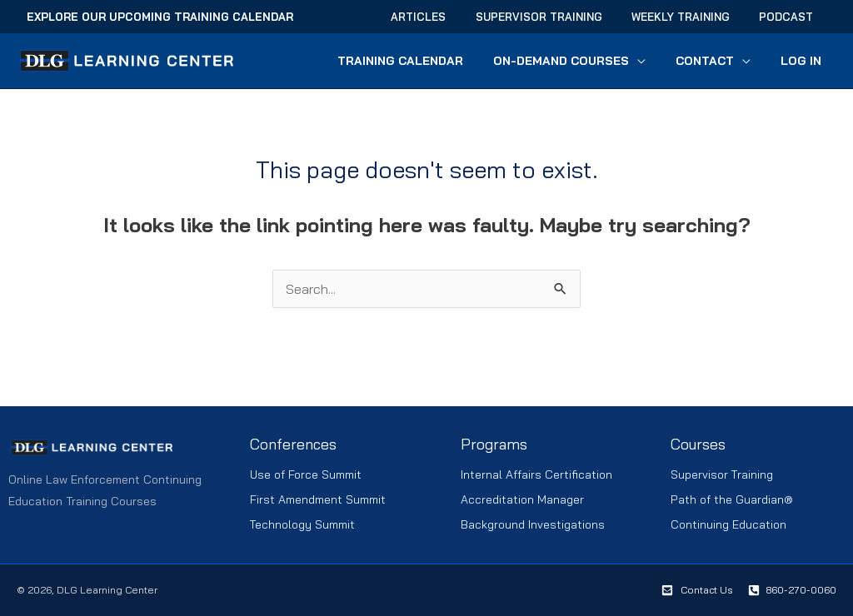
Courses (698, 444)
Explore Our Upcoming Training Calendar (160, 17)
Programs (494, 444)
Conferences (294, 444)
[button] (654, 61)
